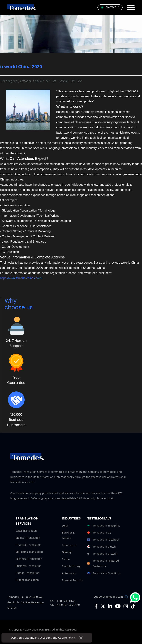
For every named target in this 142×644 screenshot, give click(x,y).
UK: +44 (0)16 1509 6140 (65, 605)
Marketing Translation (29, 552)
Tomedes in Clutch (102, 547)
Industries (71, 518)
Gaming (67, 552)
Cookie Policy (68, 638)
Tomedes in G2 (99, 533)
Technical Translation (29, 559)
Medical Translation (28, 538)
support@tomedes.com (108, 597)
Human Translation (27, 573)
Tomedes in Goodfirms (104, 573)
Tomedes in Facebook (103, 540)
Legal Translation (26, 531)
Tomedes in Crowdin (103, 554)
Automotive (69, 573)
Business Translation (28, 566)
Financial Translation (28, 545)
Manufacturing (71, 566)
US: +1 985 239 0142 (63, 601)
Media (66, 559)
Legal (65, 525)
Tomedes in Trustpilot (104, 526)
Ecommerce (69, 545)
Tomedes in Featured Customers (103, 563)
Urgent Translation (27, 580)
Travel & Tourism (72, 580)
